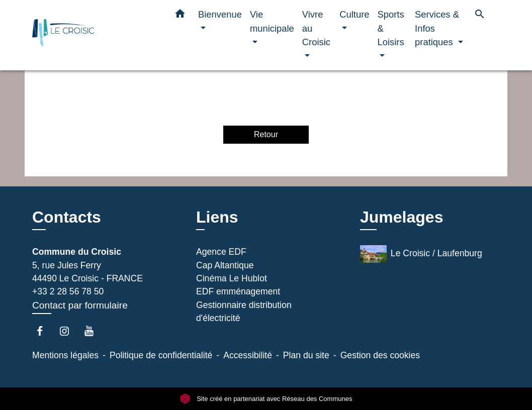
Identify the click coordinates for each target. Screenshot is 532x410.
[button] (180, 16)
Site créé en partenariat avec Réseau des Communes (266, 399)
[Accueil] (95, 35)
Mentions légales (65, 355)
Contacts (67, 217)
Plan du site (306, 355)
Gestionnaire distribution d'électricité (244, 312)
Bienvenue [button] (220, 14)
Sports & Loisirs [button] (391, 28)
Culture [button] (354, 14)
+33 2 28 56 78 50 (68, 291)
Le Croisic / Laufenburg (421, 254)
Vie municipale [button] (272, 21)
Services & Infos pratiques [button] (437, 28)
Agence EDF (221, 252)
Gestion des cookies (380, 355)
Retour (266, 134)
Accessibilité (248, 355)
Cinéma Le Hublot (232, 278)
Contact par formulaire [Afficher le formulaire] (80, 305)
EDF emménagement (238, 291)
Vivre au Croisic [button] (316, 28)
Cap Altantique (225, 265)
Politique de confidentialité (161, 355)
